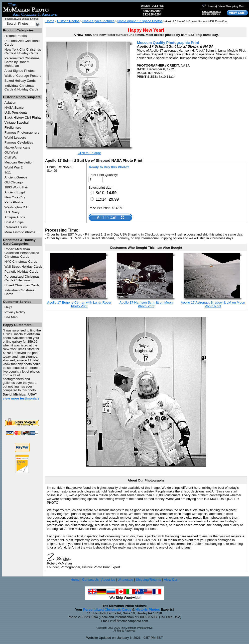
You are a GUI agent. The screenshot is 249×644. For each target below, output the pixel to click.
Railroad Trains (16, 227)
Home (50, 21)
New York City (15, 197)
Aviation (10, 103)
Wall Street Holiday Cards (23, 267)
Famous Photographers (22, 132)
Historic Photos (16, 36)
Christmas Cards (21, 262)
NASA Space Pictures (98, 21)
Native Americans (17, 147)
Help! (8, 307)
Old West (11, 152)
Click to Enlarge (89, 153)
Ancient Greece (16, 177)
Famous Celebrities (19, 142)
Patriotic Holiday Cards (21, 272)
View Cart (171, 580)
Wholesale (125, 580)
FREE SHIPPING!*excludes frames (212, 13)
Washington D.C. (17, 207)
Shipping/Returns (148, 580)
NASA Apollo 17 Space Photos (140, 21)
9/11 (8, 172)
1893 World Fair (16, 187)
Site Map (11, 317)
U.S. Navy (12, 212)
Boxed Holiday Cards (20, 81)
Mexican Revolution (19, 162)
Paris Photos (14, 202)
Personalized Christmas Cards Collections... (22, 278)
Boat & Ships (14, 222)
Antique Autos (15, 217)
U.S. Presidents (16, 113)
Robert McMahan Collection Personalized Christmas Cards (22, 253)
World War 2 (14, 167)
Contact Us (90, 580)
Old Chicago (14, 182)
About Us (108, 580)
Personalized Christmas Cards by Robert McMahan (22, 62)
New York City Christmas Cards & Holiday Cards (23, 51)
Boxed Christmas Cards (22, 285)
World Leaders (15, 137)
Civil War (11, 157)
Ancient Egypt (15, 192)
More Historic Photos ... (22, 232)
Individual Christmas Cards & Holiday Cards (21, 87)
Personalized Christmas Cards (107, 609)
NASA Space (14, 108)
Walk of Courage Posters (23, 76)
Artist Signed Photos (20, 71)
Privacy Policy (15, 312)
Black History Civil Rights (23, 118)
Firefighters (13, 127)
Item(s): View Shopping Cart (223, 6)
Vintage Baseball (17, 122)
